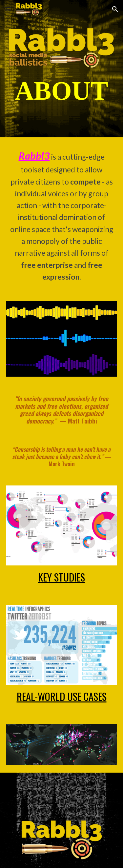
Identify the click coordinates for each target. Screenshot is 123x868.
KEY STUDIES (61, 577)
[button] (8, 9)
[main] (62, 91)
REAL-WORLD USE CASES (62, 696)
